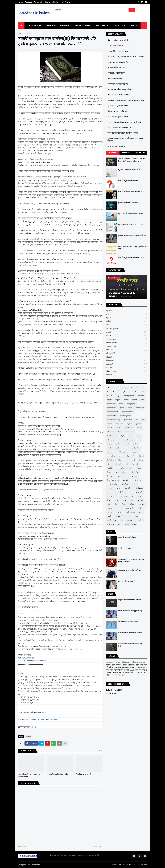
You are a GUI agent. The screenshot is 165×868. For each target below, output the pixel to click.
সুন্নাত (136, 516)
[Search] (91, 10)
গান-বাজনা (111, 432)
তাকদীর (135, 444)
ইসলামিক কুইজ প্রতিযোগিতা (128, 181)
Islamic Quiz (126, 153)
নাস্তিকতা (126, 357)
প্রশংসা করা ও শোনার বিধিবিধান (118, 111)
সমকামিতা (140, 508)
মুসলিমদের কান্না (112, 496)
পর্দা (127, 464)
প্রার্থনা (132, 468)
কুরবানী (110, 428)
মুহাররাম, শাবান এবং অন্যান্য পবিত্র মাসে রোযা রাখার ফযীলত (125, 140)
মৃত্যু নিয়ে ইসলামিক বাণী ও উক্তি (129, 170)
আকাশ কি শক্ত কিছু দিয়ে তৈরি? (58, 775)
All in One (56, 2)
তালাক (118, 448)
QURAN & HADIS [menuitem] (34, 25)
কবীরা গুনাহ (119, 424)
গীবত (120, 432)
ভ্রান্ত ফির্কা (126, 368)
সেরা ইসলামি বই (112, 520)
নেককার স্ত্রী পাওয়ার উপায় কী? (118, 84)
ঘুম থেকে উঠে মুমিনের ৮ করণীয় (118, 106)
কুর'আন (138, 424)
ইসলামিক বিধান (112, 416)
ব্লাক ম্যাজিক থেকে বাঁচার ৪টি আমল (119, 128)
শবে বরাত (140, 500)
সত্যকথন (28, 33)
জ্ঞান (120, 440)
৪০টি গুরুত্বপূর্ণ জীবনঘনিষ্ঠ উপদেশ (130, 633)
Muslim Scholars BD (137, 392)
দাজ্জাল (126, 448)
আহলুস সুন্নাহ (131, 404)
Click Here (41, 720)
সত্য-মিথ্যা (141, 504)
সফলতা (119, 508)
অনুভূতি (126, 318)
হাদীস (141, 520)
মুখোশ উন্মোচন (138, 488)
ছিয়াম (123, 436)
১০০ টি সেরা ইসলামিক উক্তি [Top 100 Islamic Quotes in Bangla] (132, 160)
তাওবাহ (110, 444)
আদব (126, 325)
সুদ (130, 516)
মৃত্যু (132, 496)
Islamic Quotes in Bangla (117, 392)
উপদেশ (126, 332)
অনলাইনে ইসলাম (129, 396)
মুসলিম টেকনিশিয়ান (121, 492)
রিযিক (109, 500)
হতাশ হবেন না (131, 520)
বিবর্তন (118, 476)
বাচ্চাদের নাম (125, 472)
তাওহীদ (118, 444)
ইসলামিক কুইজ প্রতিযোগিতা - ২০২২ (131, 258)
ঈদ (137, 420)
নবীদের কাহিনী (126, 353)
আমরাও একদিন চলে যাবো (116, 68)
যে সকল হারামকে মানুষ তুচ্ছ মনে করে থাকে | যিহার (124, 122)
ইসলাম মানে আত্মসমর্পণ (116, 46)
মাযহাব (134, 484)
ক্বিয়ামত (126, 336)
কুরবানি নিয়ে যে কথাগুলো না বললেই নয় (132, 236)
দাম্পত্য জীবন (136, 448)
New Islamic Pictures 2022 (119, 95)
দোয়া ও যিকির (126, 350)
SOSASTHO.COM (113, 694)
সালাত (141, 512)
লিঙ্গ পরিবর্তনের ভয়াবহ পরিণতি (118, 40)
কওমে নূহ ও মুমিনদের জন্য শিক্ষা (118, 62)
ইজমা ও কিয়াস (112, 408)
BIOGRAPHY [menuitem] (101, 25)
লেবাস (125, 500)
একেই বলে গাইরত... (125, 549)
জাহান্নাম (139, 436)
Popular (113, 153)
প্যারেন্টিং (110, 468)
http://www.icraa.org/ (26, 658)
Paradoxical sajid (114, 396)
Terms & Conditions (42, 2)
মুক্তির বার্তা (127, 488)
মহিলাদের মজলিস (112, 484)
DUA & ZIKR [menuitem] (64, 25)
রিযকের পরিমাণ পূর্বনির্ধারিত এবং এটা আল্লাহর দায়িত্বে (125, 57)
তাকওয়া (126, 444)
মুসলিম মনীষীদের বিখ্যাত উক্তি (129, 203)
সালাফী (109, 516)
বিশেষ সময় (134, 476)
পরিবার (141, 460)
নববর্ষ (120, 456)
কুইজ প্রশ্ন (129, 424)
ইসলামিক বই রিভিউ (127, 412)
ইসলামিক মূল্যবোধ (126, 329)
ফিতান (109, 472)
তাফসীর (110, 448)
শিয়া (117, 504)
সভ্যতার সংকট (129, 508)
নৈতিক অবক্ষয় (122, 460)
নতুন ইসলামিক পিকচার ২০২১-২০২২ (131, 225)
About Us (28, 2)
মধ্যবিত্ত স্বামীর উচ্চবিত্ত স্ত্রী (127, 582)
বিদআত (110, 476)
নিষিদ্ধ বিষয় (126, 361)
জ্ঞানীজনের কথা (126, 346)
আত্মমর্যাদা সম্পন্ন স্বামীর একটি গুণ (130, 571)
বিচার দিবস (135, 472)
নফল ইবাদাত (111, 456)
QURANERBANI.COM (114, 690)
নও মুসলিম (135, 452)
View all (100, 751)
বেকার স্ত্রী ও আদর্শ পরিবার (116, 73)
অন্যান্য (126, 400)
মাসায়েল (110, 488)
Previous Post (25, 846)
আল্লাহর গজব (111, 404)
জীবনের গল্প (111, 440)
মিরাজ (118, 488)
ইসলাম (130, 408)
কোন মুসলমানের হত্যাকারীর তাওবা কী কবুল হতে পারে (126, 100)
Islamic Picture (137, 388)
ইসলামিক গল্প (140, 408)
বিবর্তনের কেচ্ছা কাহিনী (84, 775)
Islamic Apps (123, 388)
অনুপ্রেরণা (126, 311)
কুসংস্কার (118, 428)
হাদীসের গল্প (111, 524)
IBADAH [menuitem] (50, 25)
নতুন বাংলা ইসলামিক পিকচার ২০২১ (131, 214)
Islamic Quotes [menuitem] (82, 25)
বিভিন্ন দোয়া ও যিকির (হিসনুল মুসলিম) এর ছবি (133, 248)
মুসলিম (109, 492)
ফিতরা (139, 468)
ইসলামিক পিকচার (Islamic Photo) (131, 192)
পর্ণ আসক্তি (118, 464)
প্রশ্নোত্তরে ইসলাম (126, 364)
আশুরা (121, 404)
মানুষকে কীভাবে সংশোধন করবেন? (119, 51)
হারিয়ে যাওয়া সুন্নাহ (131, 524)
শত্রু (132, 500)
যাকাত (139, 496)
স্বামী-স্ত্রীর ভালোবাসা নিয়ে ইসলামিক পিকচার (123, 133)
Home (20, 2)
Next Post (97, 846)
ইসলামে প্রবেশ (128, 420)
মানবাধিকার (125, 484)
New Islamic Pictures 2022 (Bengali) (121, 294)
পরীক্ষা (109, 464)
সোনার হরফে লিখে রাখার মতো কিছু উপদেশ (130, 645)
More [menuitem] (133, 25)
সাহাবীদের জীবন (120, 516)
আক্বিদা (126, 321)
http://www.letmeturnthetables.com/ (32, 661)
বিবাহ (125, 476)
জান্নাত (130, 436)
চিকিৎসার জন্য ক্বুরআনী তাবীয (118, 117)
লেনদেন (117, 500)
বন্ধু (116, 472)
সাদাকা (119, 512)
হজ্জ (122, 520)
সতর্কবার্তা (132, 504)
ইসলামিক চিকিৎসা (113, 412)
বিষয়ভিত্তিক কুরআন (113, 480)
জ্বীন (140, 440)
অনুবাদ (126, 314)
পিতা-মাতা (135, 464)
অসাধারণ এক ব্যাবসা (115, 78)
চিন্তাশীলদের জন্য (126, 343)
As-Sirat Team (34, 865)
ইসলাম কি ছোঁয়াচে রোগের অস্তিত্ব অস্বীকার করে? (29, 776)
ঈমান (143, 420)
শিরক (123, 504)
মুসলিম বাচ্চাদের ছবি (136, 492)
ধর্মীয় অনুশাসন (124, 452)
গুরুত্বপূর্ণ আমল (126, 339)
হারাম (120, 524)
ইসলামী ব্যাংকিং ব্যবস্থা (114, 420)
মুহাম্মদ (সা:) (124, 496)
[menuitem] (21, 25)
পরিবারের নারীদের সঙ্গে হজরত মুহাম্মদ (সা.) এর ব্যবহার (131, 561)
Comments (140, 153)
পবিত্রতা (132, 460)
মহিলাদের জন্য (126, 371)
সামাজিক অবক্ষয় (130, 512)
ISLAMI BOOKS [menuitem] (118, 25)
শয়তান (109, 504)
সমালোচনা (110, 512)
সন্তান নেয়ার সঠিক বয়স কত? (117, 146)
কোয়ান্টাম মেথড (129, 428)
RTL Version (66, 2)
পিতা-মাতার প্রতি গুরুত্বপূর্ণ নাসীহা (119, 89)
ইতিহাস (122, 408)
